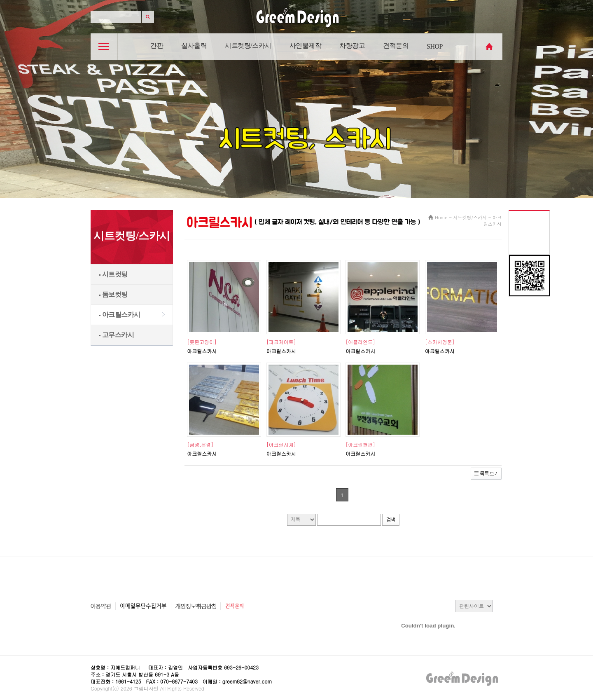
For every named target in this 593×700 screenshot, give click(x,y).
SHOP (435, 46)
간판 (157, 46)
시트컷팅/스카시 (248, 46)
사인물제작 (306, 46)
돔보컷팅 (113, 294)
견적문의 (396, 46)
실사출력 (194, 46)
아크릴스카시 (120, 315)
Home (441, 217)
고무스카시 (117, 335)
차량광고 (352, 46)
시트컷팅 (113, 274)
